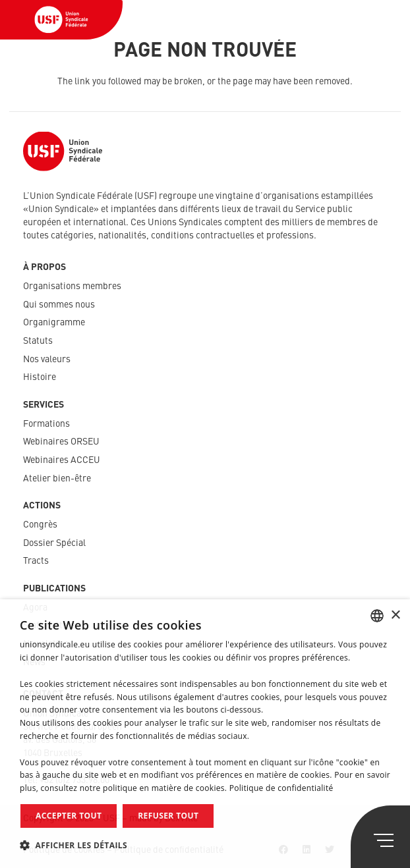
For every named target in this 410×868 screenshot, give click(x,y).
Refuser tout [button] (168, 816)
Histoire (40, 377)
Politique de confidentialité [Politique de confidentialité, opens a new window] (281, 788)
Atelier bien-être (57, 479)
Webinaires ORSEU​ (61, 442)
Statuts (38, 341)
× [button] (395, 615)
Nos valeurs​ (47, 360)
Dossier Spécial (54, 543)
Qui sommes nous (59, 305)
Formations (46, 424)
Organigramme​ (54, 323)
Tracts (36, 561)
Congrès (40, 525)
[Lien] (61, 20)
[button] (205, 845)
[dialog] (205, 734)
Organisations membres (72, 286)
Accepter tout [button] (69, 816)
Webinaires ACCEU (62, 460)
